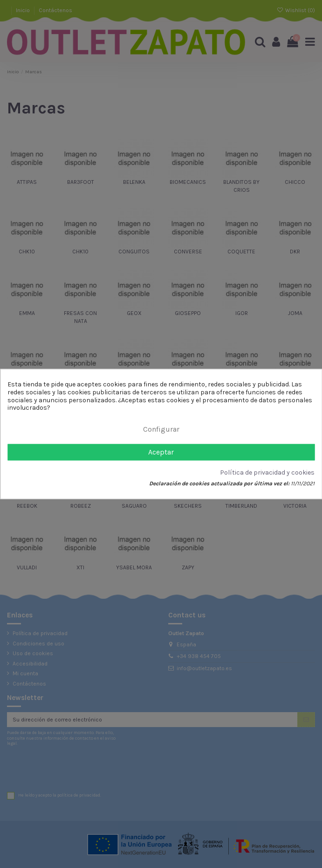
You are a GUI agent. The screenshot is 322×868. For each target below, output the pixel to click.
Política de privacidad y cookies (267, 473)
